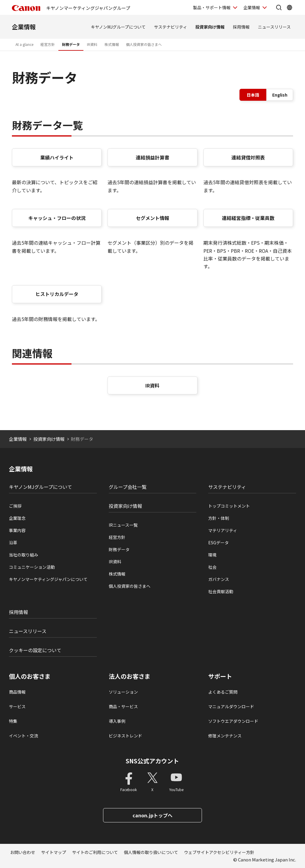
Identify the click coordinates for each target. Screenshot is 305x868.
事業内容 (17, 530)
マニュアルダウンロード (231, 706)
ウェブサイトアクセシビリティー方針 (219, 852)
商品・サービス (123, 706)
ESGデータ (218, 542)
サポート (220, 676)
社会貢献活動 (221, 591)
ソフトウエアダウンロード (233, 721)
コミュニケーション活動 (32, 567)
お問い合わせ (23, 852)
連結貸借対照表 (248, 157)
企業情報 (24, 27)
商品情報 (17, 692)
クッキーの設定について (35, 650)
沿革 (13, 542)
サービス (17, 706)
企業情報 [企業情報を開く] (252, 7)
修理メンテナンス (225, 736)
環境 (212, 555)
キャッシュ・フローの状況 (57, 218)
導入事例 (117, 721)
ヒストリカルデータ (57, 294)
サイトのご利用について (95, 852)
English (280, 95)
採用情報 (241, 27)
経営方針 (48, 44)
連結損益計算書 (152, 157)
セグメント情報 (152, 218)
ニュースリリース (274, 27)
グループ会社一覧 (128, 487)
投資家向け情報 (210, 27)
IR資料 (92, 44)
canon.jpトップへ (152, 815)
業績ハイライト (57, 157)
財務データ (71, 44)
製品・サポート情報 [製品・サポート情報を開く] (212, 7)
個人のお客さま (30, 676)
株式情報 (112, 44)
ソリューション (123, 692)
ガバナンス (219, 579)
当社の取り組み (24, 555)
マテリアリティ (223, 530)
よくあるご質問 (223, 692)
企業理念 (17, 518)
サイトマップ (54, 852)
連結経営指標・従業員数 (248, 218)
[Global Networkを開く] (290, 7)
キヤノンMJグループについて (118, 27)
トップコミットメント (229, 506)
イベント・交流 (24, 736)
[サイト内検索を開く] (279, 7)
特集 (13, 721)
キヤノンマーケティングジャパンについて (48, 579)
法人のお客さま (130, 676)
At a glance (24, 44)
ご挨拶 (15, 506)
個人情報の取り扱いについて (151, 852)
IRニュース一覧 (123, 525)
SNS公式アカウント (152, 761)
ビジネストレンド (125, 736)
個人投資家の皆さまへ (144, 44)
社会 (212, 567)
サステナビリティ (171, 27)
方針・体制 (219, 518)
